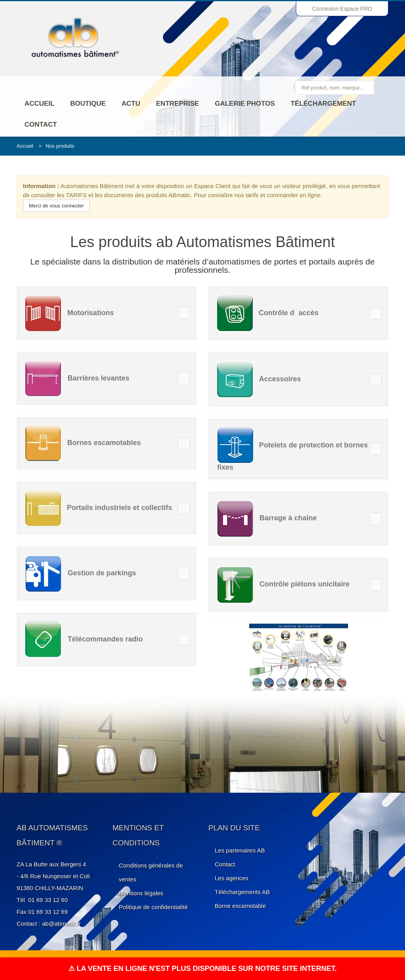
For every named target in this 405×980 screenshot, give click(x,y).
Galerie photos (245, 104)
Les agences (232, 878)
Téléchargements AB (242, 892)
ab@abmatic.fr (61, 924)
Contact (41, 125)
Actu (131, 104)
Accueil (40, 104)
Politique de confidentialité (153, 907)
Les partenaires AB (240, 850)
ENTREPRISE (178, 104)
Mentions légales (141, 893)
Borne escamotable (240, 906)
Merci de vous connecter (56, 206)
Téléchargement (323, 104)
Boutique (88, 104)
